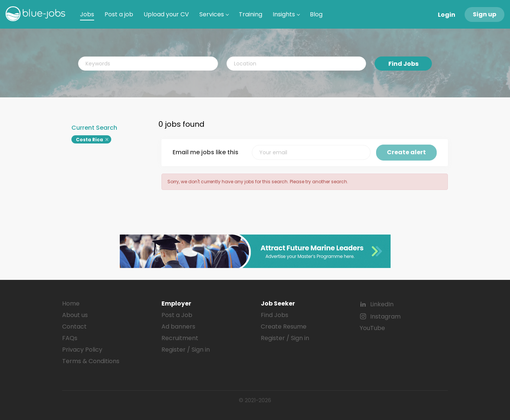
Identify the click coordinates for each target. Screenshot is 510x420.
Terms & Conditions (91, 361)
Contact (74, 327)
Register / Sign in (186, 350)
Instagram (385, 316)
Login (447, 15)
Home (71, 303)
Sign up (485, 14)
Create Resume (284, 327)
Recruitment (180, 338)
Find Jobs (403, 64)
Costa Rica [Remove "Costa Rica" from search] (89, 140)
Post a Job (177, 315)
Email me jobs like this (206, 152)
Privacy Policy (82, 350)
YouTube (372, 328)
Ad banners (178, 327)
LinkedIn (382, 304)
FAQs (70, 338)
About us (75, 315)
